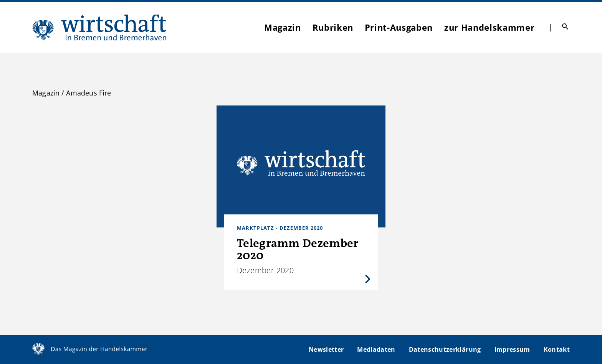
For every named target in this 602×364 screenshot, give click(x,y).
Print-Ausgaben (399, 27)
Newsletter (326, 349)
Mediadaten (376, 349)
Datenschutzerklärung (445, 349)
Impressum (512, 349)
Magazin (283, 27)
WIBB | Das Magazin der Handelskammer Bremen (100, 27)
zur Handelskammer (489, 27)
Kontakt (557, 349)
